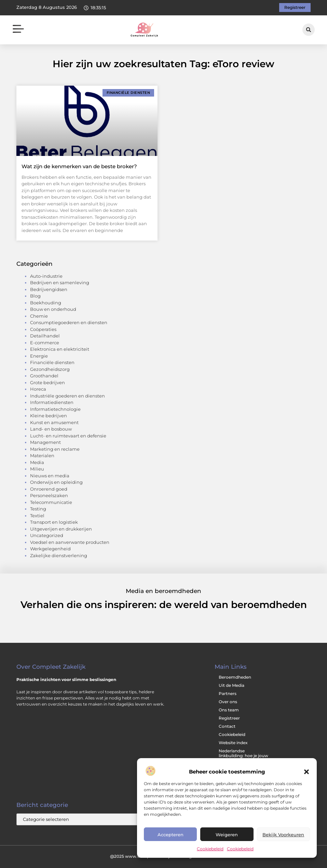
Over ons (228, 702)
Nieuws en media (50, 476)
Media (37, 462)
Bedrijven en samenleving (60, 283)
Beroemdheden (235, 677)
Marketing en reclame (55, 449)
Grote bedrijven (47, 382)
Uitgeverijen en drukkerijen (61, 529)
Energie (39, 356)
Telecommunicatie (51, 502)
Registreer (229, 718)
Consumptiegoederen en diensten (69, 322)
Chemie (39, 316)
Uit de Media (231, 685)
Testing (38, 509)
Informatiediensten (52, 402)
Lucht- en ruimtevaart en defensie (68, 436)
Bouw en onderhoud (53, 309)
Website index (233, 743)
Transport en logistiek (54, 522)
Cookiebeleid (210, 849)
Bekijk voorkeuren (283, 835)
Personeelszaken (49, 495)
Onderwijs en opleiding (56, 482)
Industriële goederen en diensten (67, 396)
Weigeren (227, 835)
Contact (227, 726)
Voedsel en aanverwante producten (70, 542)
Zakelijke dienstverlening (59, 555)
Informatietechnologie (55, 409)
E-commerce (45, 343)
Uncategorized (47, 535)
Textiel (37, 516)
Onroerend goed (49, 489)
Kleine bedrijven (49, 416)
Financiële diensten (52, 362)
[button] (306, 772)
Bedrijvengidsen (49, 289)
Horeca (38, 389)
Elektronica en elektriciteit (60, 349)
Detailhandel (45, 336)
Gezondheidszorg (50, 369)
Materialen (42, 455)
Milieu (37, 469)
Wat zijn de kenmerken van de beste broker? (79, 166)
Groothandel (44, 376)
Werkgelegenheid (50, 549)
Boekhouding (46, 303)
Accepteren (171, 835)
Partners (228, 693)
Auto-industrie (46, 276)
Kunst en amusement (54, 422)
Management (45, 442)
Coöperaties (43, 329)
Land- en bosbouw (51, 429)
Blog (35, 296)
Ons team (229, 710)
